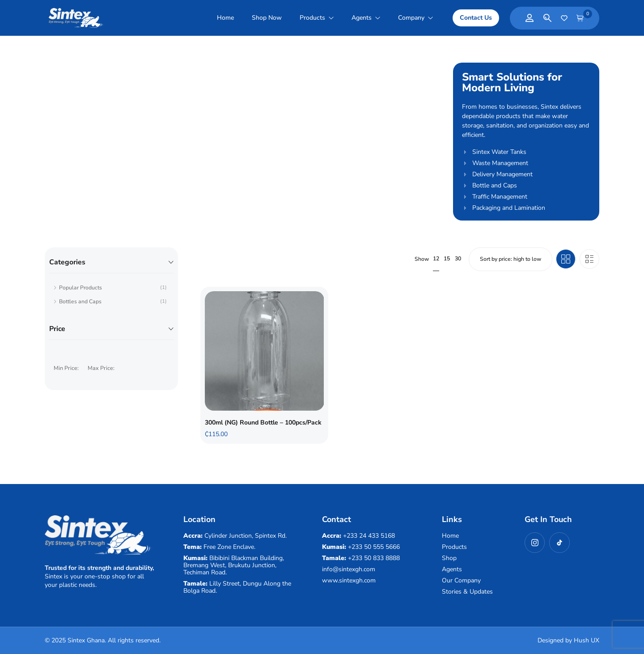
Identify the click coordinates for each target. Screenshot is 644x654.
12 (436, 259)
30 (458, 259)
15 (447, 259)
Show (422, 259)
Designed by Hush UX (568, 640)
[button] (476, 18)
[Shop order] (510, 259)
